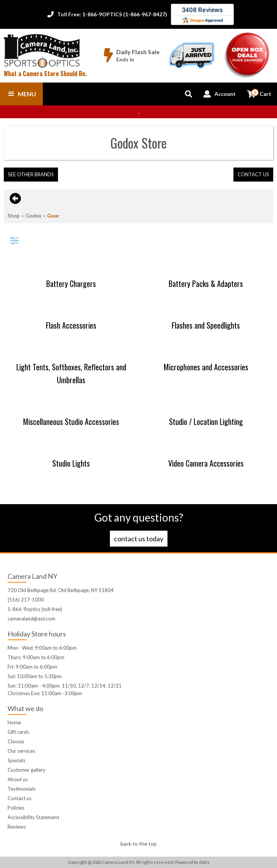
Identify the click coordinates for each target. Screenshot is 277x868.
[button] (21, 94)
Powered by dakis (192, 862)
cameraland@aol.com (31, 619)
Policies (16, 808)
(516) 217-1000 (26, 600)
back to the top (139, 844)
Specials (16, 760)
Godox (33, 215)
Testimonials (22, 789)
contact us (253, 174)
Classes (16, 741)
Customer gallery (27, 770)
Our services (21, 751)
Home (14, 722)
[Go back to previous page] (14, 199)
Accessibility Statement (33, 817)
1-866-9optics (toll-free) (35, 609)
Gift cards (18, 732)
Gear (53, 215)
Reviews (17, 827)
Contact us (20, 798)
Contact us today (139, 539)
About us (18, 779)
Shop (14, 215)
